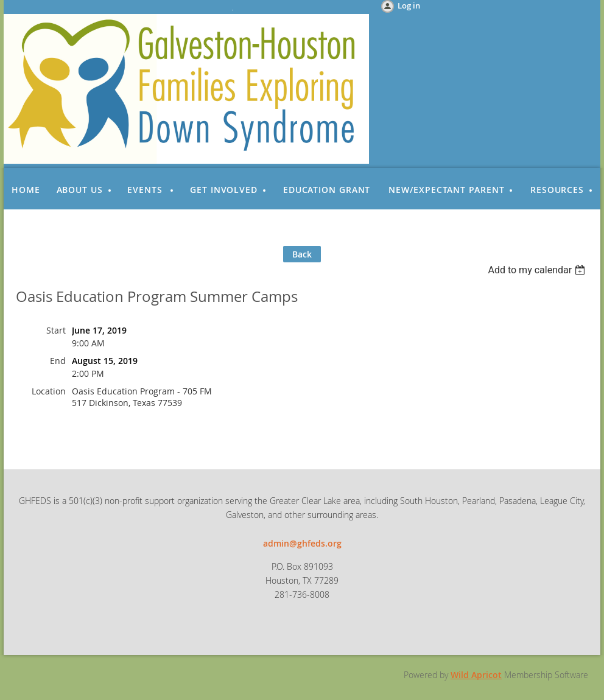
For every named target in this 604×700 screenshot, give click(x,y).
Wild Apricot (476, 675)
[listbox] (538, 270)
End (58, 361)
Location (49, 391)
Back (302, 254)
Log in (409, 5)
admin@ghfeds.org (302, 543)
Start (56, 330)
